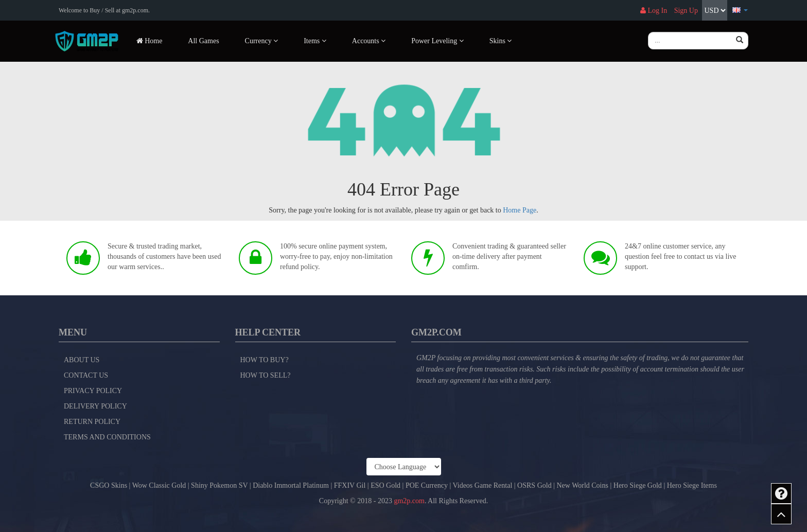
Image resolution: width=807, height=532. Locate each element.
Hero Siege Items (692, 485)
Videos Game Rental (483, 485)
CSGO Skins (109, 485)
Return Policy (92, 422)
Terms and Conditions (107, 437)
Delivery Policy (95, 406)
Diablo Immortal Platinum (291, 485)
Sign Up (686, 11)
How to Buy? (265, 360)
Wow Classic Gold (159, 485)
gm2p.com (409, 501)
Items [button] (315, 41)
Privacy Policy (93, 391)
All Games (203, 41)
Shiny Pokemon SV (219, 485)
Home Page (520, 210)
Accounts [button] (369, 41)
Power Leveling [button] (437, 41)
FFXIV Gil (350, 485)
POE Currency (427, 485)
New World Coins (582, 485)
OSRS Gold (534, 485)
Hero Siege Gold (638, 485)
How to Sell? (266, 375)
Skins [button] (501, 41)
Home (150, 41)
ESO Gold (385, 485)
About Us (82, 360)
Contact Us (86, 375)
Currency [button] (262, 41)
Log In (654, 11)
